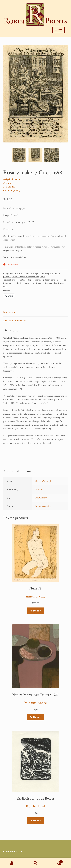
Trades (61, 283)
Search (36, 863)
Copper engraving (12, 190)
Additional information (15, 321)
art (9, 280)
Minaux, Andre (35, 703)
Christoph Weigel (19, 280)
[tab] (36, 312)
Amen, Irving (36, 596)
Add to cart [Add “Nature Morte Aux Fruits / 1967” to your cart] (36, 717)
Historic (62, 280)
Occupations (26, 283)
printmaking (38, 283)
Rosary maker (51, 283)
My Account (12, 863)
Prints (43, 277)
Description (9, 312)
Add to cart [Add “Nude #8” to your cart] (36, 611)
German (7, 183)
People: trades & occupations (26, 277)
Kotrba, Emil (35, 806)
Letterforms (19, 273)
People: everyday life (35, 273)
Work (5, 286)
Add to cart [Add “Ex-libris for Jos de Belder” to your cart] (36, 821)
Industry (7, 283)
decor (47, 280)
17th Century (9, 187)
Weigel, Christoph (12, 179)
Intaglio (15, 283)
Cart (55, 861)
